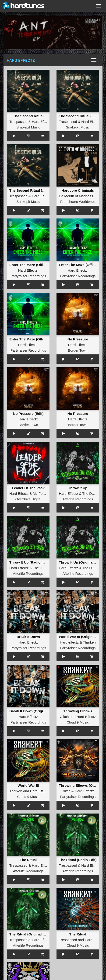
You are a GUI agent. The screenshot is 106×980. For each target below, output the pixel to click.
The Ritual (28, 860)
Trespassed (18, 122)
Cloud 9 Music (78, 722)
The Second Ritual (28, 116)
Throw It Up (78, 488)
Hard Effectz (41, 122)
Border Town (78, 350)
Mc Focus (41, 493)
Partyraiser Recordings (28, 276)
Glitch (64, 717)
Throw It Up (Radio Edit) (29, 562)
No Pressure (78, 339)
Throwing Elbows (78, 711)
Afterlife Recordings (78, 499)
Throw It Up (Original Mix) (80, 562)
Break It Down (28, 637)
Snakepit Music (28, 127)
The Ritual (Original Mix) (30, 934)
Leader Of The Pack (28, 488)
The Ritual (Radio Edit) (78, 860)
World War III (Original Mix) (81, 637)
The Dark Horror (45, 568)
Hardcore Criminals (78, 190)
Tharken (89, 642)
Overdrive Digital (28, 499)
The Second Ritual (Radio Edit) (35, 190)
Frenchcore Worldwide (78, 202)
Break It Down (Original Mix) (33, 711)
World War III (28, 785)
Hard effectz (69, 642)
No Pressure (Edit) (28, 414)
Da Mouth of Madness (76, 196)
